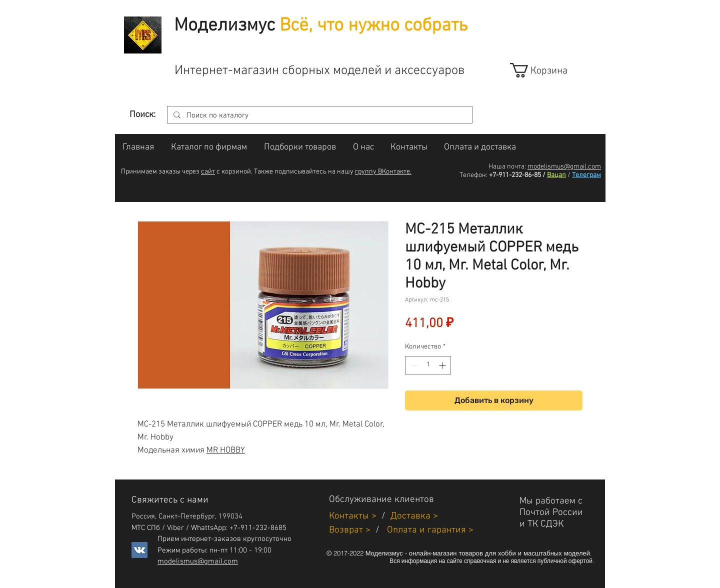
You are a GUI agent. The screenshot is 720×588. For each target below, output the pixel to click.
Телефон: (473, 175)
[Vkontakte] (139, 550)
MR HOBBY (226, 450)
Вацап (556, 175)
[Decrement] (413, 365)
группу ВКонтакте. (383, 172)
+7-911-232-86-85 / (517, 175)
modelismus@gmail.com (564, 167)
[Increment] (443, 365)
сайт (208, 172)
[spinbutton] (428, 365)
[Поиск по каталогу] (319, 116)
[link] (548, 70)
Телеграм (586, 175)
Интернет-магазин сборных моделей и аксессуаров (319, 71)
